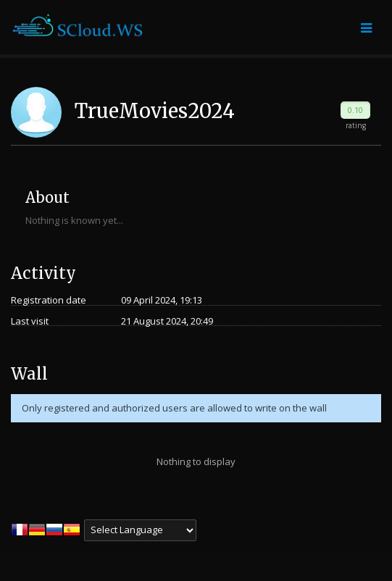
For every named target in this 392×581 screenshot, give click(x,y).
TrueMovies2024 (155, 111)
